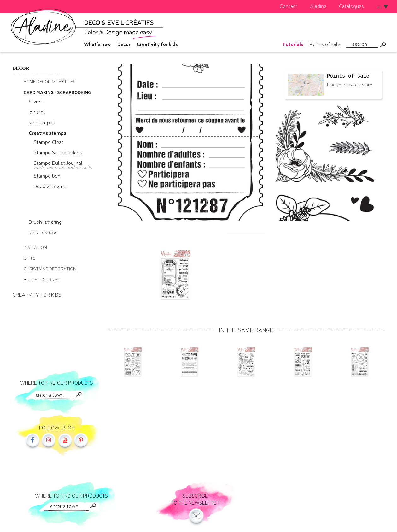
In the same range (246, 330)
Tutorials (293, 44)
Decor (124, 44)
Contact (289, 6)
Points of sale (325, 44)
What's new (97, 44)
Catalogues (351, 6)
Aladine (318, 6)
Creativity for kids (157, 44)
